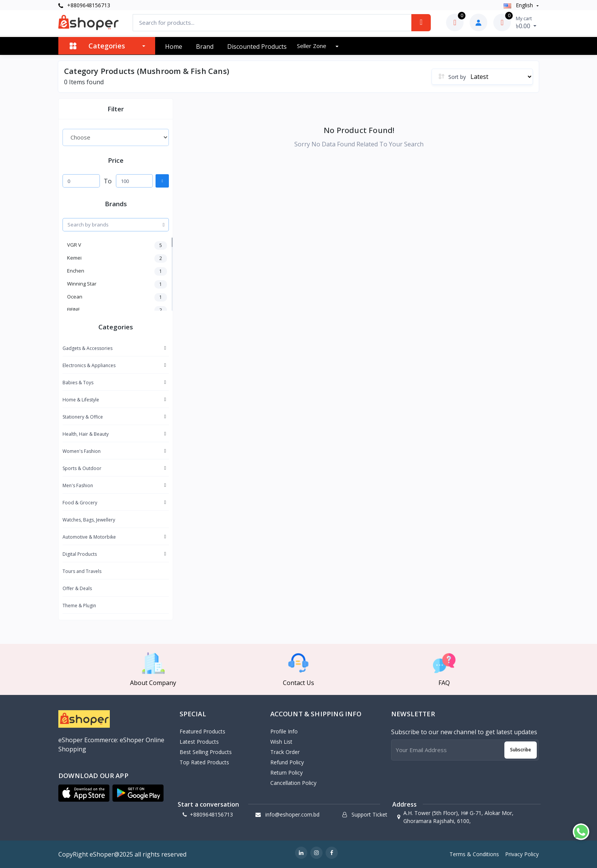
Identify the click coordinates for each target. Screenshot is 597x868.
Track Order (285, 752)
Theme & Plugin (79, 606)
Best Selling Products (206, 752)
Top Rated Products (204, 762)
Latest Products (199, 742)
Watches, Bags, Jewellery (89, 520)
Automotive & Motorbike (89, 537)
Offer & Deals (77, 588)
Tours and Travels (82, 571)
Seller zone (312, 46)
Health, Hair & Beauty (86, 434)
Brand (205, 47)
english (519, 5)
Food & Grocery (80, 503)
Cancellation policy (293, 783)
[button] (84, 793)
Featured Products (202, 731)
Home (174, 47)
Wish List (281, 742)
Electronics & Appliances (89, 365)
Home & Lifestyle (81, 400)
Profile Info (284, 731)
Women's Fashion (82, 451)
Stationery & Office (83, 417)
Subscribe (521, 750)
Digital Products (80, 554)
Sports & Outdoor (82, 468)
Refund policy (287, 762)
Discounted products (257, 47)
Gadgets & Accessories (87, 348)
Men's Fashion (78, 485)
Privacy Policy (522, 854)
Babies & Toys (78, 383)
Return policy (286, 773)
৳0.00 (526, 22)
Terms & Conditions (474, 854)
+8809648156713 (84, 5)
